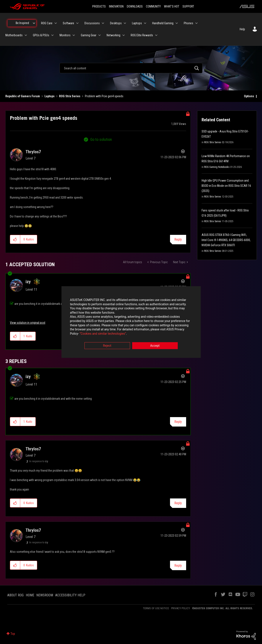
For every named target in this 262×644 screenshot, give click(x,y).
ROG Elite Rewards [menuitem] (142, 35)
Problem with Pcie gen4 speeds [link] (104, 96)
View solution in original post (28, 323)
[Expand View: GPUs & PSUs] (52, 35)
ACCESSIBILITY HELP (70, 595)
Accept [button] (155, 346)
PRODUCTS (99, 6)
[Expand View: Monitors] (74, 35)
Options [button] (249, 96)
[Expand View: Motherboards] (26, 35)
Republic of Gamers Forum (23, 96)
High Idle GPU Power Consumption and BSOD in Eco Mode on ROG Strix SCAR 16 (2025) (226, 186)
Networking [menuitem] (113, 35)
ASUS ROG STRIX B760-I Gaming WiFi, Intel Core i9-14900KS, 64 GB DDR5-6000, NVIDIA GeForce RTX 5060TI (226, 240)
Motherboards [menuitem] (14, 35)
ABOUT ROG (15, 595)
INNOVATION (116, 6)
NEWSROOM (45, 595)
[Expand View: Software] (77, 23)
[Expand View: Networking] (124, 35)
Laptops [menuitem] (137, 23)
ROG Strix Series (70, 96)
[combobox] (131, 68)
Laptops (50, 96)
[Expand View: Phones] (196, 23)
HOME (30, 595)
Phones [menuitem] (188, 23)
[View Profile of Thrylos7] (33, 152)
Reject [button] (107, 346)
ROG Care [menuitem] (47, 23)
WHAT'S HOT (172, 6)
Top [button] (13, 634)
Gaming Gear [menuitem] (89, 35)
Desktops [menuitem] (116, 23)
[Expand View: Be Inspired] (34, 23)
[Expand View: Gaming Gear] (100, 35)
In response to (39, 461)
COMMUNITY (153, 6)
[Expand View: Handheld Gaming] (177, 23)
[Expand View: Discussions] (103, 23)
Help (242, 29)
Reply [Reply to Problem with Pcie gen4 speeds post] (178, 239)
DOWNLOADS (135, 6)
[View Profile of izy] (28, 282)
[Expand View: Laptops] (145, 23)
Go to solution (101, 139)
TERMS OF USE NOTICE (156, 608)
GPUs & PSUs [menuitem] (41, 35)
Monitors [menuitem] (65, 35)
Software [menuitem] (68, 23)
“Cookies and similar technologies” (103, 334)
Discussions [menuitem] (92, 23)
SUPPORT (188, 6)
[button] (15, 239)
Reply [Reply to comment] (178, 422)
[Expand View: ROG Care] (56, 23)
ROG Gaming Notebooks (217, 167)
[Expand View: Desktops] (125, 23)
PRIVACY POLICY (181, 608)
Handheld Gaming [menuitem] (163, 23)
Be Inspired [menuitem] (22, 23)
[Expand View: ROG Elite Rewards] (156, 35)
